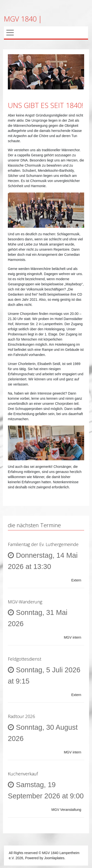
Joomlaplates (54, 858)
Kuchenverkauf (23, 774)
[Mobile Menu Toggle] (10, 32)
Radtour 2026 (21, 716)
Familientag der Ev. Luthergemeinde (43, 544)
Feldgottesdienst (25, 659)
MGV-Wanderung (25, 602)
